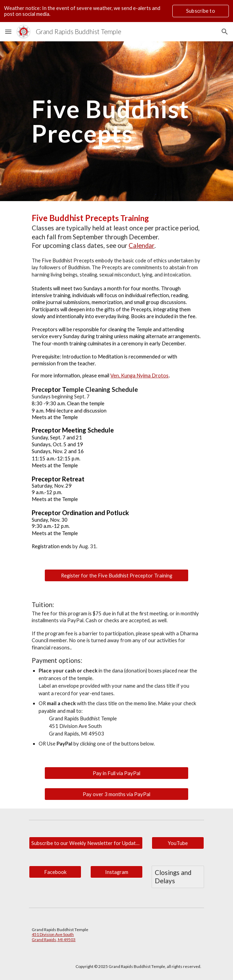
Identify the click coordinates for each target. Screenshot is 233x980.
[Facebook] (55, 872)
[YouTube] (178, 843)
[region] (116, 11)
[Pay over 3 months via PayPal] (116, 794)
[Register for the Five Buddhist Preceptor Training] (116, 575)
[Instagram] (116, 872)
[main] (116, 121)
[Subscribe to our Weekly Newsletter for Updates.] (86, 843)
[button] (8, 32)
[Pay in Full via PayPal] (116, 773)
